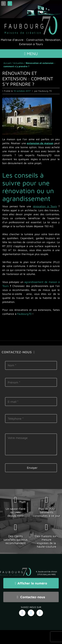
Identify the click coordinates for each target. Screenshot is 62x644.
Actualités (18, 63)
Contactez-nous (31, 597)
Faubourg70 (24, 314)
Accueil (7, 63)
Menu (31, 54)
